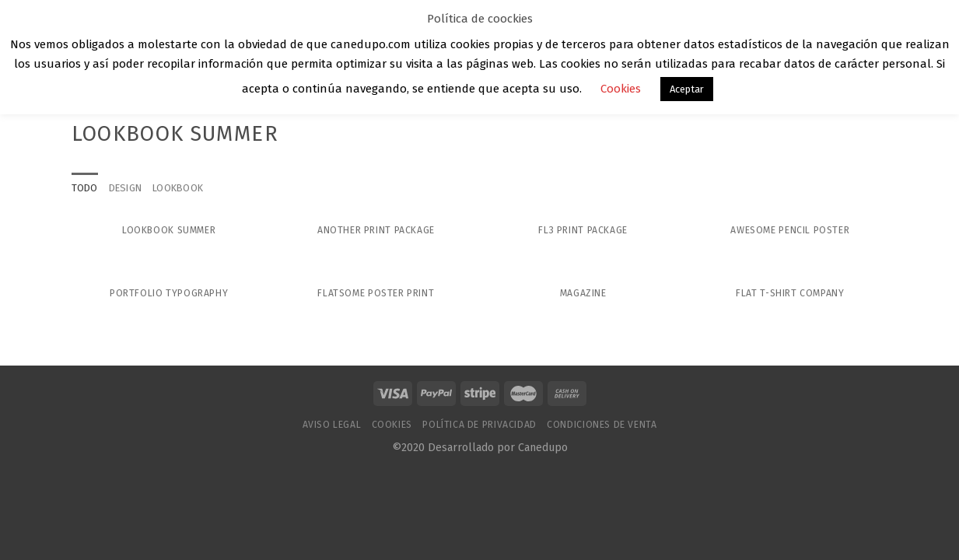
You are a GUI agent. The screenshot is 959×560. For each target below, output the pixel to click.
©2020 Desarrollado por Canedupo (480, 448)
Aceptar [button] (687, 89)
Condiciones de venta (602, 425)
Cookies (392, 425)
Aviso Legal (332, 425)
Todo (85, 188)
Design (126, 188)
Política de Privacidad (479, 425)
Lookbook (178, 188)
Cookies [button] (621, 89)
